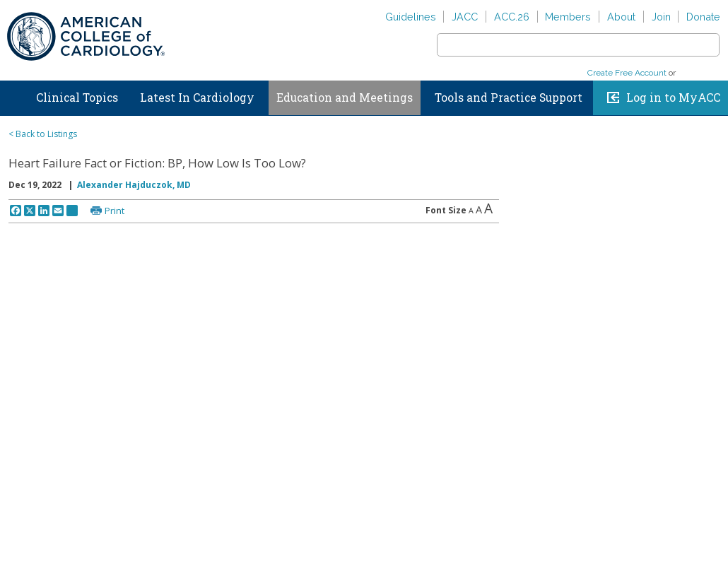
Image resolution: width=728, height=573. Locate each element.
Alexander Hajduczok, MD (134, 185)
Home (13, 95)
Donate (703, 17)
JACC (465, 17)
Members (568, 17)
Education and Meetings (345, 98)
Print (115, 211)
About (621, 17)
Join (661, 17)
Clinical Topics (77, 98)
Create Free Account (627, 73)
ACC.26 (512, 17)
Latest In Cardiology (197, 98)
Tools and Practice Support (509, 98)
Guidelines (411, 17)
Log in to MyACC (673, 98)
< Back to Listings (43, 134)
